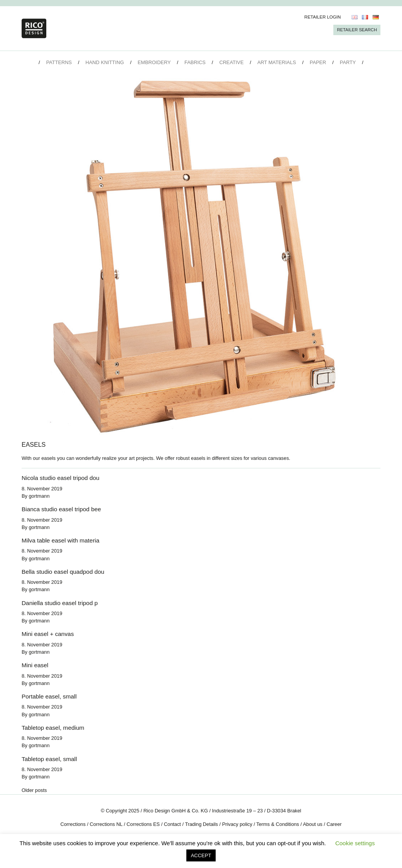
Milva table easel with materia (60, 540)
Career (334, 824)
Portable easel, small (49, 696)
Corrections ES (143, 824)
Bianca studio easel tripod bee (61, 509)
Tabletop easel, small (49, 759)
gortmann (39, 496)
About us (313, 824)
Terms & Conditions (278, 824)
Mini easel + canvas (48, 634)
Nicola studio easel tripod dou (61, 478)
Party (348, 62)
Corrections (73, 824)
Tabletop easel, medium (53, 728)
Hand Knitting (105, 62)
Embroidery (154, 62)
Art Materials (277, 62)
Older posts (34, 790)
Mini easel (35, 665)
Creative (231, 62)
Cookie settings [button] (355, 843)
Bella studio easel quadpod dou (63, 572)
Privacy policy (237, 824)
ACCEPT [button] (201, 855)
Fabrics (195, 62)
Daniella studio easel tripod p (60, 603)
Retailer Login (323, 17)
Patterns (59, 62)
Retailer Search (357, 30)
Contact (172, 824)
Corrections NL (106, 824)
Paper (318, 62)
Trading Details (201, 824)
